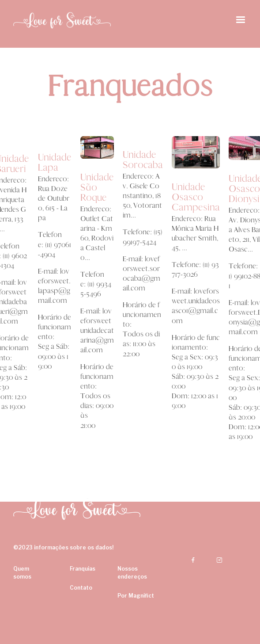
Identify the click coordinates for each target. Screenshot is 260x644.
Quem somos (22, 573)
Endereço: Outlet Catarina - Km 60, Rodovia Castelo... (97, 233)
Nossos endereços (132, 573)
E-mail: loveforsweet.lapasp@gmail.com (54, 286)
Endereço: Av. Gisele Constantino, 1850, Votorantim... (142, 196)
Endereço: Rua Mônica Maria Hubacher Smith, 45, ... (195, 233)
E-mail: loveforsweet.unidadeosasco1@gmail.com (196, 306)
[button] (241, 20)
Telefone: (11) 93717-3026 (195, 269)
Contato (81, 588)
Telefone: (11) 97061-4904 (55, 244)
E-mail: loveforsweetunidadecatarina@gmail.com (97, 330)
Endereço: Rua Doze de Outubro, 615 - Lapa (54, 198)
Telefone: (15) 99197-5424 (143, 237)
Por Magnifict (136, 596)
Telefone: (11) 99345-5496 (96, 284)
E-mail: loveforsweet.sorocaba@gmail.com (141, 273)
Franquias (83, 569)
